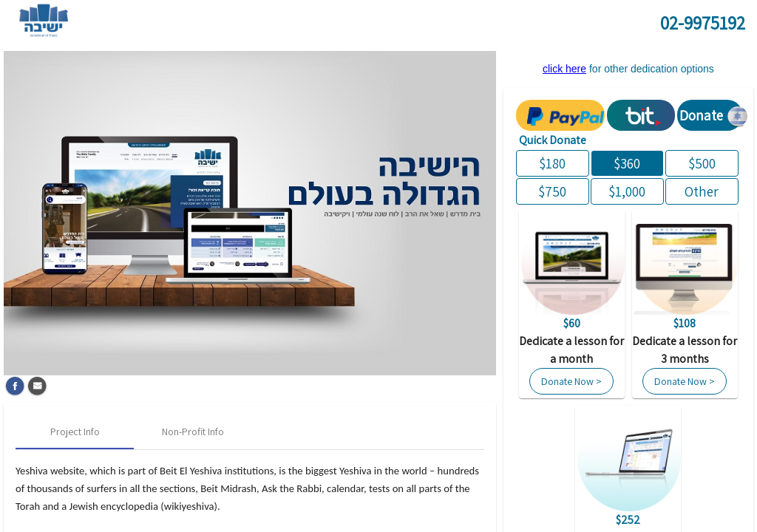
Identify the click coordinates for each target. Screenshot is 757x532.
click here (564, 69)
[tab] (75, 432)
